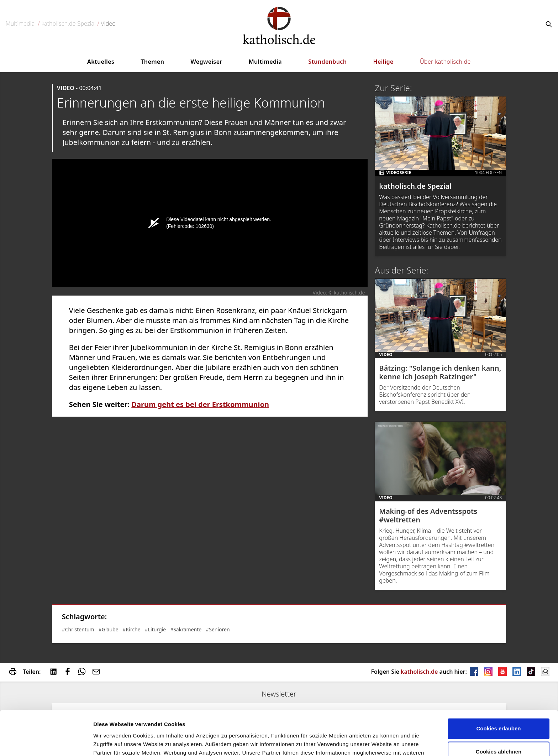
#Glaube (109, 629)
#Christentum (78, 629)
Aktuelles (101, 62)
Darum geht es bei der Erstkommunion (200, 404)
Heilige (383, 62)
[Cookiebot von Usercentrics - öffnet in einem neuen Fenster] (46, 742)
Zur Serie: (393, 88)
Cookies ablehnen (499, 713)
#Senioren (218, 629)
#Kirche (132, 629)
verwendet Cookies (118, 742)
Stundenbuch (327, 62)
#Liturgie (155, 629)
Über (445, 62)
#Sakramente (186, 629)
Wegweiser (206, 62)
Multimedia (20, 24)
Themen (152, 62)
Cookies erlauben (498, 690)
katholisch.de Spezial (69, 24)
